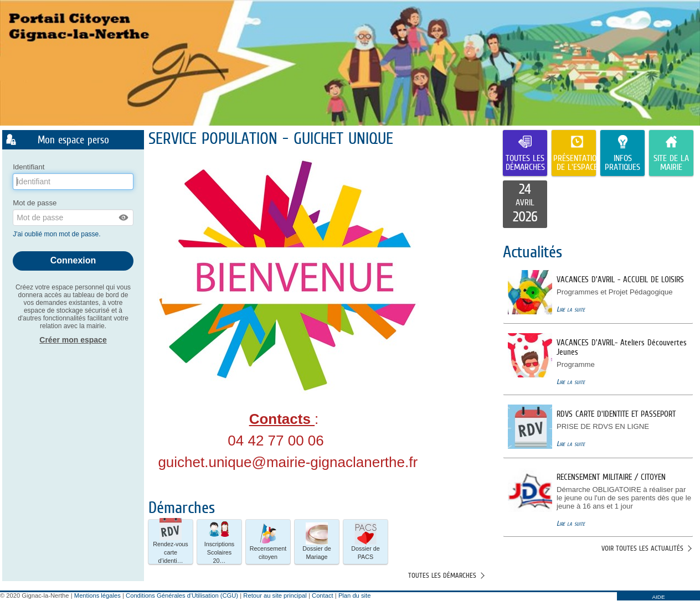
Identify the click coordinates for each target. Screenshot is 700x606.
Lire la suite (571, 309)
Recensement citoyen (268, 541)
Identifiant (29, 167)
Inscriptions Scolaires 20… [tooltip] (220, 542)
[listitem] (525, 204)
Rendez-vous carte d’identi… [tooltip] (171, 542)
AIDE (658, 597)
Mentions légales (97, 595)
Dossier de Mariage (317, 541)
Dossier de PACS (366, 541)
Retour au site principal (275, 595)
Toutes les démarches (442, 575)
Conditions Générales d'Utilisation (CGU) (182, 595)
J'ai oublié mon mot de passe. (58, 234)
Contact (323, 595)
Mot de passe (35, 203)
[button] (124, 217)
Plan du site (354, 595)
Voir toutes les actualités (642, 548)
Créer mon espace (73, 340)
